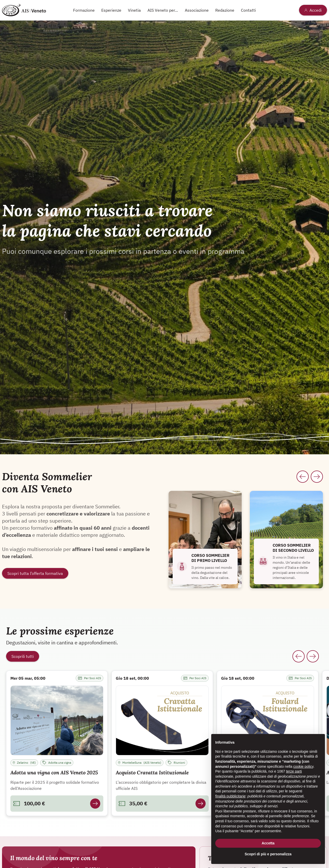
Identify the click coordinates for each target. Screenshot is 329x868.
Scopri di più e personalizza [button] (268, 854)
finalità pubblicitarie (230, 796)
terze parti (294, 771)
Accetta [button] (268, 843)
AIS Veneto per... (163, 10)
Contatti (248, 10)
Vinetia (134, 10)
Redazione (225, 10)
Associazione (197, 10)
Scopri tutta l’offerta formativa (35, 573)
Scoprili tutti (23, 656)
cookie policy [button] (303, 766)
